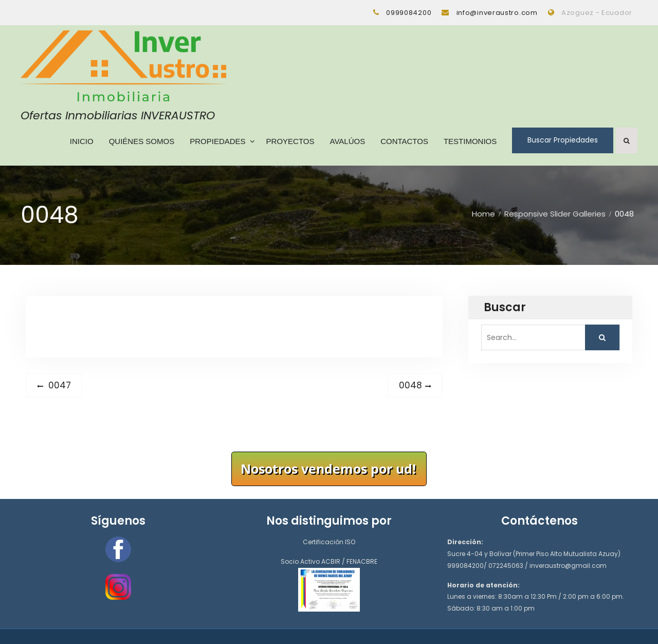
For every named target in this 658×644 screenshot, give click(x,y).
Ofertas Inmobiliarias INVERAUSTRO (118, 115)
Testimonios (470, 141)
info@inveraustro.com (497, 13)
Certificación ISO (329, 542)
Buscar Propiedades (563, 140)
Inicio (82, 141)
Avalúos (347, 141)
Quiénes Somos (141, 141)
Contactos (404, 141)
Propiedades (217, 141)
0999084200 (409, 13)
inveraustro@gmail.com (568, 565)
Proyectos (290, 141)
